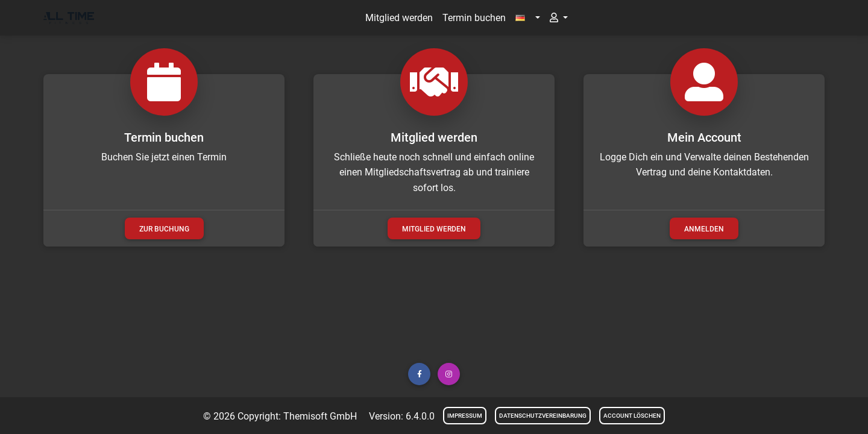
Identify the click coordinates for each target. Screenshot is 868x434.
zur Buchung (164, 229)
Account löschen (632, 416)
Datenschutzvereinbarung (543, 416)
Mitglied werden (399, 18)
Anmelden (704, 229)
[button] (527, 18)
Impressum (465, 416)
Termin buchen (474, 18)
